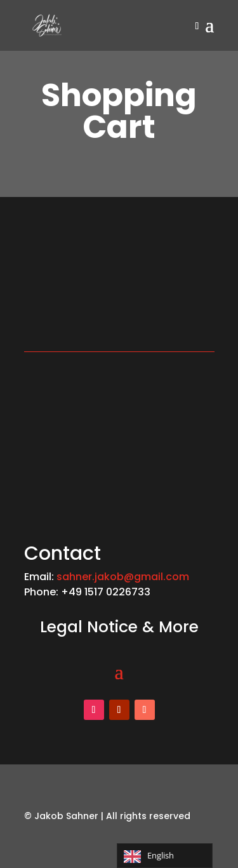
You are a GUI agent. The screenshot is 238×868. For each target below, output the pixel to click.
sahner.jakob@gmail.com (123, 577)
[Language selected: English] (165, 856)
